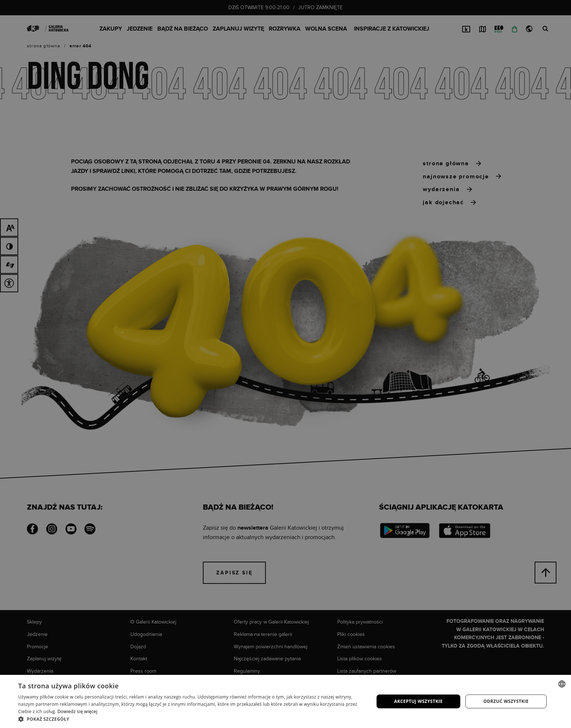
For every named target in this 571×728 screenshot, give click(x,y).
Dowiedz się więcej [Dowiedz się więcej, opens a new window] (78, 711)
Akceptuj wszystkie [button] (418, 701)
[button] (191, 719)
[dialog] (285, 364)
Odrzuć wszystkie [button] (506, 701)
